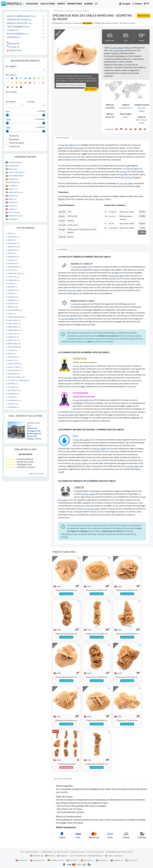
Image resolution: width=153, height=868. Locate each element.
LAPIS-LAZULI (14, 334)
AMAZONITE (14, 237)
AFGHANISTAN (15, 162)
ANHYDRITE (13, 250)
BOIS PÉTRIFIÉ (15, 267)
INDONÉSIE (14, 182)
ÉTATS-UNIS (14, 212)
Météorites (14, 37)
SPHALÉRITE (14, 394)
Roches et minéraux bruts (21, 16)
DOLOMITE (13, 290)
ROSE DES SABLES (16, 377)
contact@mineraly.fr (95, 856)
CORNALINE (14, 280)
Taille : (9, 128)
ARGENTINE (14, 166)
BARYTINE (13, 263)
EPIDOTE (13, 293)
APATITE (12, 253)
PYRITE (12, 354)
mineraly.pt (117, 860)
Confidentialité (46, 852)
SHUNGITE (13, 387)
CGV (22, 852)
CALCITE (13, 270)
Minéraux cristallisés (19, 23)
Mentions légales (32, 852)
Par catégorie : (11, 66)
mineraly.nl (102, 860)
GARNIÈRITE (14, 300)
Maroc (126, 117)
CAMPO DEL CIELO (16, 273)
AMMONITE (13, 243)
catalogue (59, 11)
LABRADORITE (15, 330)
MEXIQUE (13, 196)
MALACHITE (13, 340)
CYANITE (12, 283)
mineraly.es (87, 860)
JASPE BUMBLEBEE (17, 317)
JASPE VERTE (14, 323)
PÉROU (12, 199)
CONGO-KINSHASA (17, 172)
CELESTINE (13, 277)
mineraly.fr (22, 860)
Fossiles (13, 30)
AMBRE (12, 240)
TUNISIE (13, 209)
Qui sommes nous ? (61, 852)
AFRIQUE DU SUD (16, 216)
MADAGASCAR (16, 192)
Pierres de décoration (19, 20)
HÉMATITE (13, 307)
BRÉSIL (13, 169)
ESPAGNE (13, 179)
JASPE (12, 314)
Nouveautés (13, 44)
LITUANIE (13, 186)
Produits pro (14, 50)
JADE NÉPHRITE (15, 310)
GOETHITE (13, 303)
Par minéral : (11, 102)
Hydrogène (113, 228)
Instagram (62, 856)
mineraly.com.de (56, 860)
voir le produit (66, 594)
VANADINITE (14, 407)
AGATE (12, 233)
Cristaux (69, 11)
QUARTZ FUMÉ (15, 367)
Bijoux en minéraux (18, 34)
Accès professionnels (96, 852)
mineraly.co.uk (38, 860)
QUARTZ (13, 360)
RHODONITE (14, 374)
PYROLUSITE (14, 357)
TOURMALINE (15, 400)
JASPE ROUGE (14, 320)
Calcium (112, 216)
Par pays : (32, 102)
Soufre (112, 223)
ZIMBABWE (14, 219)
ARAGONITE (13, 257)
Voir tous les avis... (37, 474)
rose (57, 586)
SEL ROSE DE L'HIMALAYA (19, 380)
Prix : (8, 111)
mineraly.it (72, 860)
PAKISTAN (13, 202)
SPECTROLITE (14, 390)
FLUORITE (13, 297)
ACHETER (144, 16)
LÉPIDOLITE (13, 337)
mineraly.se (131, 860)
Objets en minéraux (18, 27)
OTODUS (12, 350)
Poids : (9, 120)
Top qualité (13, 47)
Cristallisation (82, 11)
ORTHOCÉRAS (14, 347)
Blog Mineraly (37, 856)
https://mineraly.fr (115, 856)
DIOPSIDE (13, 287)
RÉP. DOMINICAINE (16, 176)
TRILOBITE (13, 404)
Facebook (50, 856)
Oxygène (113, 212)
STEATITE (12, 397)
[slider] (7, 115)
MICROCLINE (14, 344)
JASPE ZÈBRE (14, 327)
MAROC (13, 189)
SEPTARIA (13, 384)
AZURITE (12, 260)
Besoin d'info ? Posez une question (71, 85)
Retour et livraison (78, 852)
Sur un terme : (12, 92)
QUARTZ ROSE (15, 370)
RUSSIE (13, 206)
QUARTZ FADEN (15, 364)
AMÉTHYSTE (14, 247)
